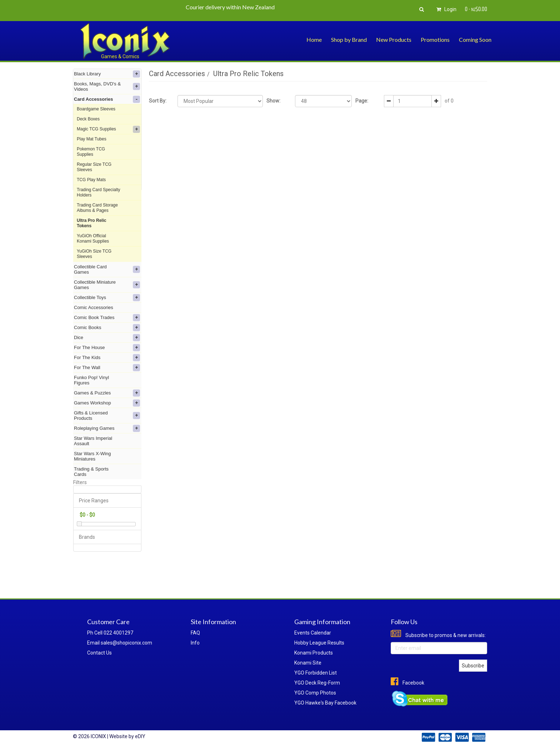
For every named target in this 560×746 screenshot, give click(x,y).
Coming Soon (475, 39)
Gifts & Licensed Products (107, 416)
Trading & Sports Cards (91, 472)
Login (445, 9)
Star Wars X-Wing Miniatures (92, 456)
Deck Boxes (88, 119)
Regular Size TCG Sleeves (94, 167)
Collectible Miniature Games (107, 285)
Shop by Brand (349, 39)
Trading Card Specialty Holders (99, 192)
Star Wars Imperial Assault (93, 441)
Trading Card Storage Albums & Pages (97, 208)
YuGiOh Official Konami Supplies (93, 238)
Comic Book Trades (107, 318)
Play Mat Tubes (92, 139)
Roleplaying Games (107, 428)
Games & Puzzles (107, 393)
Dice (107, 338)
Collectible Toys (107, 298)
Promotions (435, 39)
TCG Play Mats (91, 180)
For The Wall (107, 368)
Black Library (107, 74)
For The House (107, 348)
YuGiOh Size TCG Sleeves (94, 254)
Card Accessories (107, 99)
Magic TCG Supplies (108, 129)
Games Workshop (107, 403)
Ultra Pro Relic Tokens (92, 223)
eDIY (140, 736)
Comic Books (107, 328)
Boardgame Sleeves (96, 109)
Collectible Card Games (107, 269)
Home (314, 39)
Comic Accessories (94, 307)
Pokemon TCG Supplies (91, 152)
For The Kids (107, 358)
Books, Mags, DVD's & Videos (107, 86)
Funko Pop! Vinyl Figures (91, 380)
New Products (394, 39)
